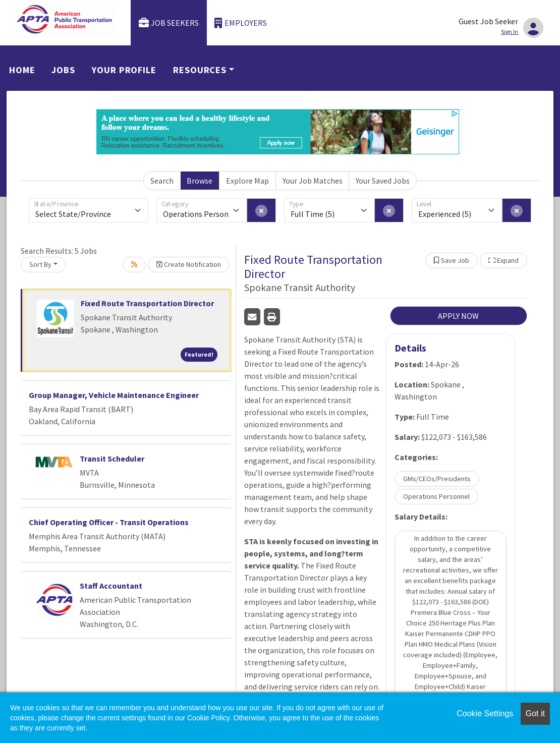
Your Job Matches (313, 181)
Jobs (63, 70)
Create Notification (189, 264)
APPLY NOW (458, 316)
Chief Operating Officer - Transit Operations (109, 522)
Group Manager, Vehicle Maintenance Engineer (114, 395)
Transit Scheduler (112, 459)
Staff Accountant (111, 586)
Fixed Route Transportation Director (147, 303)
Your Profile (124, 70)
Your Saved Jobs (383, 181)
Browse (200, 181)
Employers (241, 23)
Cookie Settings (485, 713)
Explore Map (247, 181)
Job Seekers (169, 23)
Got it (535, 713)
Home (22, 70)
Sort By (40, 264)
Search (162, 181)
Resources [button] (200, 70)
